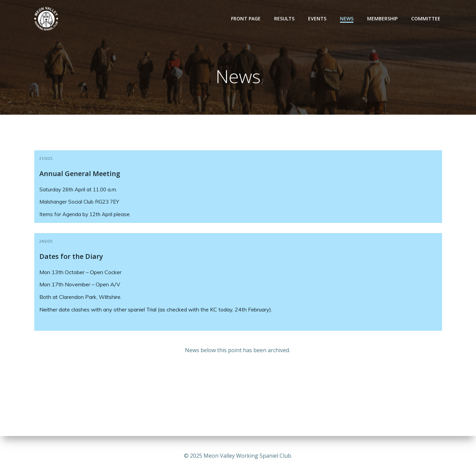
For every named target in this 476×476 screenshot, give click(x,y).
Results (284, 18)
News (347, 18)
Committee (426, 18)
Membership (382, 18)
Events (317, 18)
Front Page (246, 18)
